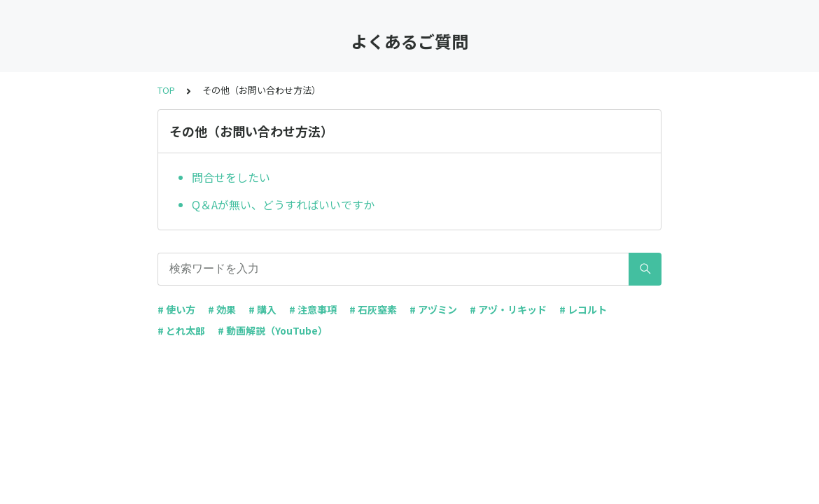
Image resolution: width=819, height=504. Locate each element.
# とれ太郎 (181, 330)
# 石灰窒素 (373, 309)
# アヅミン (433, 309)
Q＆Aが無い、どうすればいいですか (283, 204)
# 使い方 (176, 309)
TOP (166, 90)
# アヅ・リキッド (508, 309)
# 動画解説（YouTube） (273, 330)
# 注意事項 (313, 309)
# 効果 (222, 309)
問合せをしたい (231, 177)
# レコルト (583, 309)
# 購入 (262, 309)
